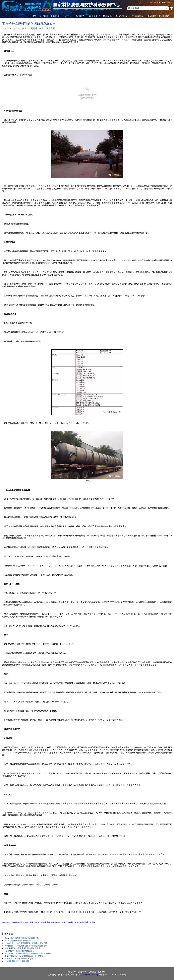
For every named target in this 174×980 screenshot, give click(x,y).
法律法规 (92, 972)
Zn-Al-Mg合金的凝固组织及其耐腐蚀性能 (22, 938)
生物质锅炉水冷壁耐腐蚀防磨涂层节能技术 (22, 948)
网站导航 (72, 972)
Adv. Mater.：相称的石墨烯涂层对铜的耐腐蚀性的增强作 (28, 953)
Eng (155, 3)
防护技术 (164, 16)
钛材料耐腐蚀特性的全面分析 (17, 961)
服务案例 (95, 16)
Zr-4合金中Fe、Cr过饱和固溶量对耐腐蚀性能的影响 (26, 943)
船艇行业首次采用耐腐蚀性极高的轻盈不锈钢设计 (25, 956)
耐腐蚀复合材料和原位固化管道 (18, 941)
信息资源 (137, 16)
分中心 (68, 16)
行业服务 (80, 16)
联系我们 (102, 972)
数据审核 (161, 3)
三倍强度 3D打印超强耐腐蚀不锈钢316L (21, 959)
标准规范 (107, 16)
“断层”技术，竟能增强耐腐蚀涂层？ (20, 951)
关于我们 (43, 16)
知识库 (152, 16)
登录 (166, 3)
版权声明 (82, 972)
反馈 (170, 3)
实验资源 (122, 16)
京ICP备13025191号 (89, 975)
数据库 (55, 16)
